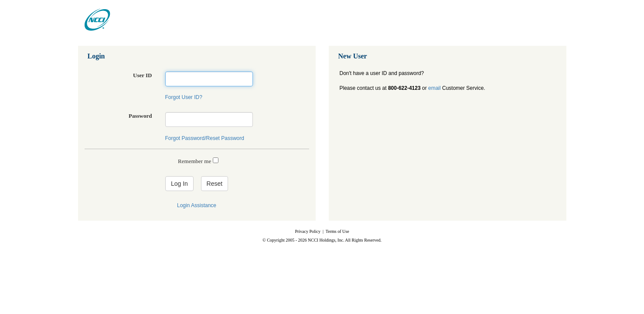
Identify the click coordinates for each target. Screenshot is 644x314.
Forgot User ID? (184, 97)
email (434, 88)
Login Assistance (197, 205)
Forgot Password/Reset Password (205, 138)
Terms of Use (337, 231)
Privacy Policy (308, 231)
